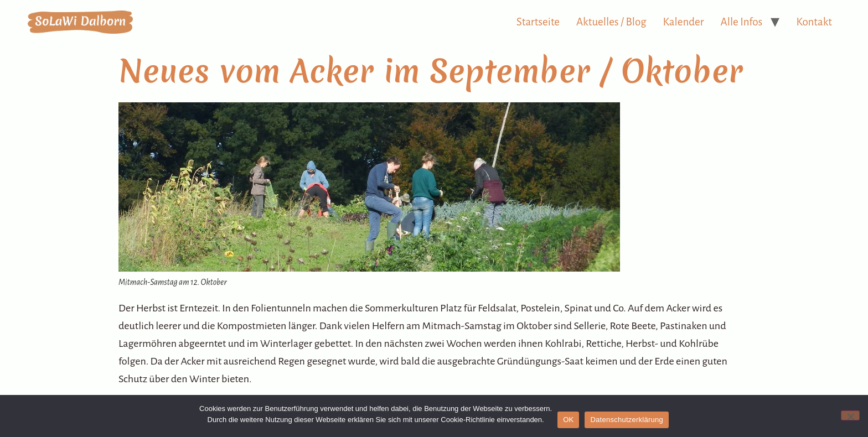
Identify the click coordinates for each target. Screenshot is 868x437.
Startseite (538, 22)
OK (568, 420)
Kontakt (814, 22)
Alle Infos (742, 22)
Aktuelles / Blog (611, 22)
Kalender (684, 22)
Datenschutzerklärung (626, 420)
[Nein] (850, 415)
